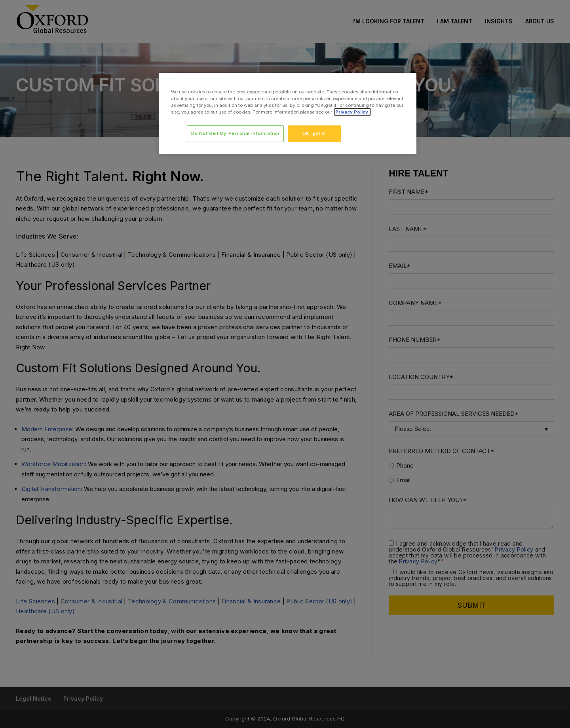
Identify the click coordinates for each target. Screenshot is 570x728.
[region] (288, 114)
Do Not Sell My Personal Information (235, 133)
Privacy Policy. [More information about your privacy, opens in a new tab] (352, 112)
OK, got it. (314, 133)
